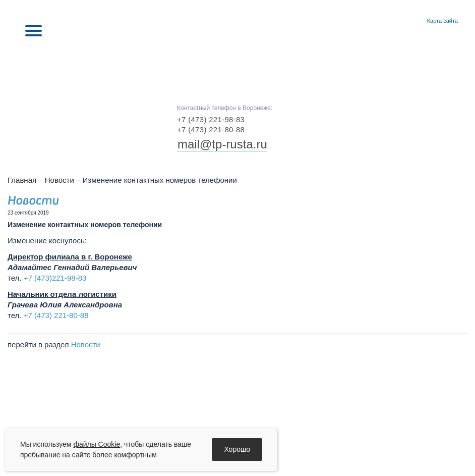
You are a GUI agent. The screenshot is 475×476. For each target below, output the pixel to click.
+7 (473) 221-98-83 (211, 119)
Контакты (416, 21)
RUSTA (237, 62)
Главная (404, 21)
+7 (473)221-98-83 (55, 278)
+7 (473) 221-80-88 (211, 129)
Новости (60, 180)
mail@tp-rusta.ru (222, 144)
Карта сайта (442, 21)
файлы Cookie (97, 444)
